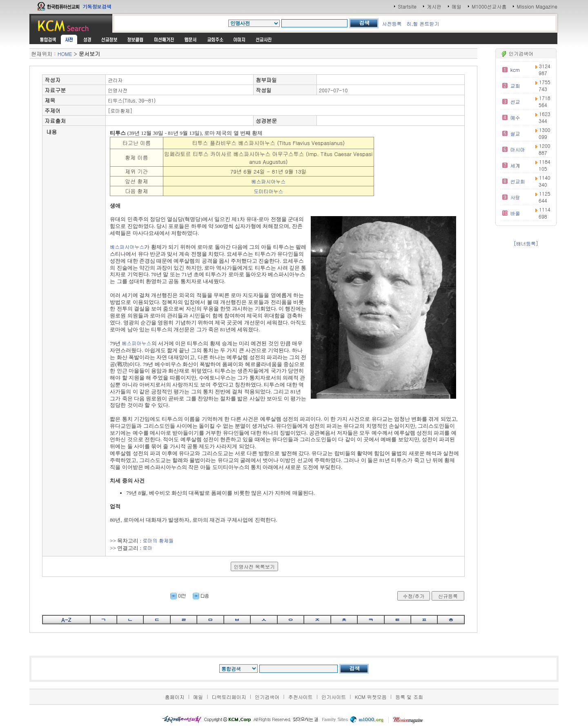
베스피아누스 (137, 343)
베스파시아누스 (268, 181)
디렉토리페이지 (229, 697)
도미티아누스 (268, 191)
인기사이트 (334, 697)
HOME (65, 54)
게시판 (434, 6)
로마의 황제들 (158, 540)
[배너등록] (526, 243)
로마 (147, 548)
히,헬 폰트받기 (423, 23)
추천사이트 (301, 697)
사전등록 (392, 23)
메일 (457, 6)
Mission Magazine (537, 6)
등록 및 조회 (409, 697)
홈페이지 (175, 697)
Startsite (407, 6)
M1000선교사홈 (489, 6)
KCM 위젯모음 (371, 697)
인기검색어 (267, 697)
